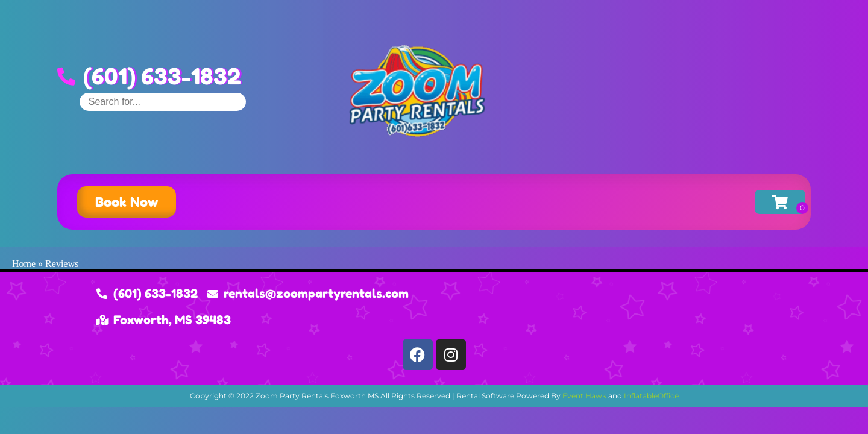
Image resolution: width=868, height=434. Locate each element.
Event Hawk (584, 396)
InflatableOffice (651, 396)
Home (24, 264)
